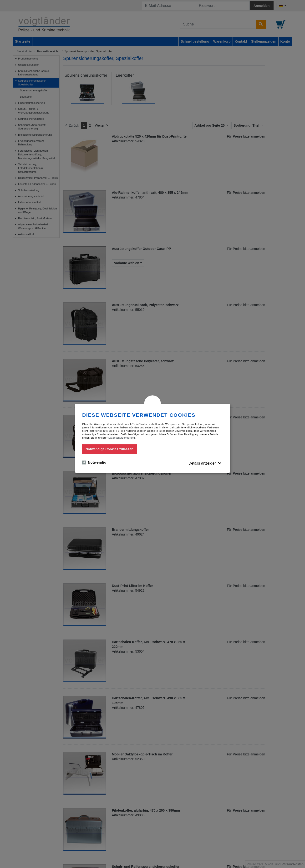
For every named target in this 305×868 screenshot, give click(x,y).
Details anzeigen (203, 463)
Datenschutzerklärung (122, 438)
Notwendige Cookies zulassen (109, 449)
